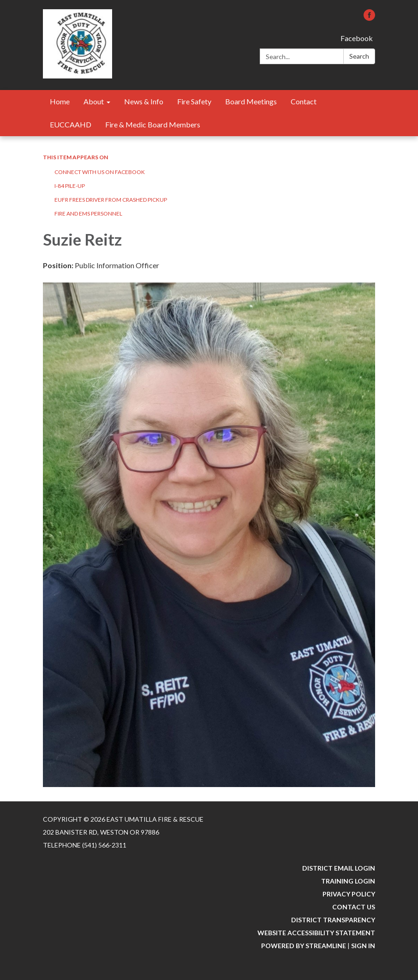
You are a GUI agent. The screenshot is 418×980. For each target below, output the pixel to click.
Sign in (363, 946)
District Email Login (339, 868)
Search (359, 56)
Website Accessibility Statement (316, 933)
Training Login (348, 881)
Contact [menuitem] (304, 101)
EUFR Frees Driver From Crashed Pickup (111, 200)
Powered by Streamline (304, 946)
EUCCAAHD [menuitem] (71, 124)
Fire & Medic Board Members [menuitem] (153, 124)
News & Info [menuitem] (144, 101)
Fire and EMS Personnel (88, 213)
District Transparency (333, 920)
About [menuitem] (94, 101)
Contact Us (354, 907)
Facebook (357, 38)
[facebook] (369, 18)
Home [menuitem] (60, 101)
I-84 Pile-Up (70, 186)
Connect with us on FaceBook (100, 172)
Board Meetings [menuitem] (251, 101)
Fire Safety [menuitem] (194, 101)
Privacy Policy (349, 894)
